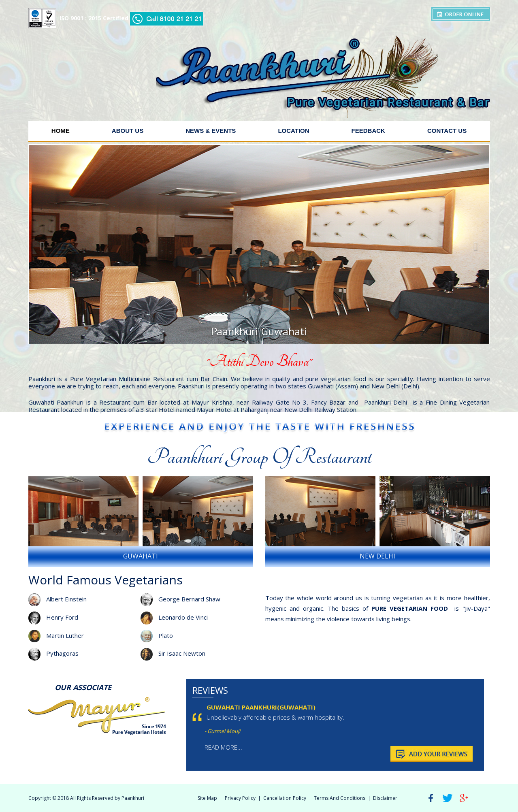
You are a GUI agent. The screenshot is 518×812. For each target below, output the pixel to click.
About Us (128, 131)
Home (61, 131)
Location (293, 131)
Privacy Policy (240, 798)
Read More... (223, 747)
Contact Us (447, 131)
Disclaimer (385, 798)
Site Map (207, 798)
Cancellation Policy (285, 798)
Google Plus (464, 798)
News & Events (211, 131)
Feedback (368, 131)
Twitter (448, 798)
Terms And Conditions (340, 798)
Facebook (431, 798)
